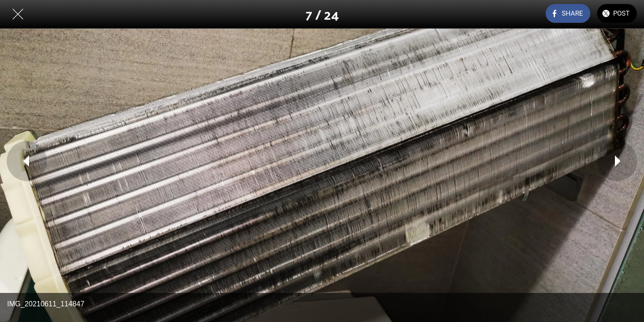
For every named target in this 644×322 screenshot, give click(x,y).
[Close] (18, 14)
